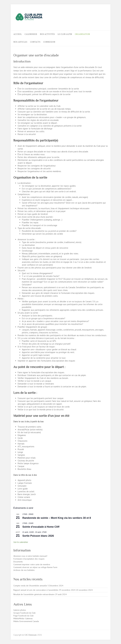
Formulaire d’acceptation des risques (29, 559)
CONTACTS (35, 42)
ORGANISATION (82, 34)
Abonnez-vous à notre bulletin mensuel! (30, 556)
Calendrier (31, 34)
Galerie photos (20, 610)
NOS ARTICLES (20, 42)
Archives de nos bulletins (24, 570)
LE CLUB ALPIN (65, 34)
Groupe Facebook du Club (24, 613)
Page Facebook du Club (24, 616)
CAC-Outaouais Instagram (100, 15)
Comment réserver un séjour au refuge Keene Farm (35, 567)
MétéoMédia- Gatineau (23, 618)
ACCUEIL (18, 34)
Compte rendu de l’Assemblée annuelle (30, 586)
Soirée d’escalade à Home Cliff (41, 527)
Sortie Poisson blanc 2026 (38, 536)
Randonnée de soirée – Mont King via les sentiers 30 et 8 (57, 518)
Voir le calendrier (21, 542)
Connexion (49, 42)
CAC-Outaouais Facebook (96, 15)
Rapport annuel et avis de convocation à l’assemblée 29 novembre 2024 (44, 590)
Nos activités (47, 34)
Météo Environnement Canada (26, 621)
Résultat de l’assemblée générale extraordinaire (34, 594)
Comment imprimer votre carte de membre (32, 564)
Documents (18, 562)
